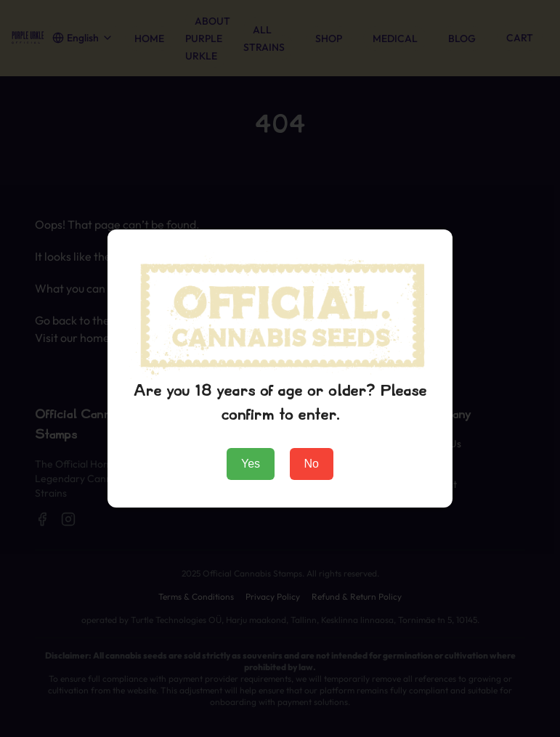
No (312, 464)
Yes (251, 464)
